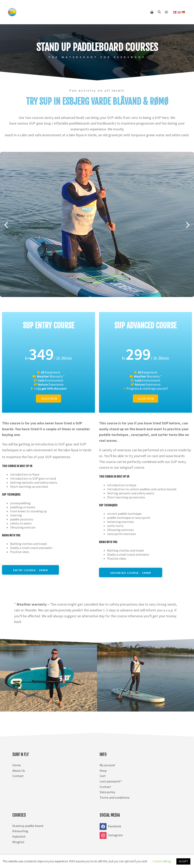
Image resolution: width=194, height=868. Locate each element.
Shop (103, 771)
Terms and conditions (115, 797)
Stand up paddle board (28, 826)
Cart (103, 776)
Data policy (107, 792)
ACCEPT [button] (183, 861)
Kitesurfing (20, 831)
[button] (6, 225)
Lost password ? (111, 781)
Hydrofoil (19, 836)
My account (107, 765)
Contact (18, 776)
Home (17, 765)
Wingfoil (18, 842)
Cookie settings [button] (162, 861)
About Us (19, 771)
